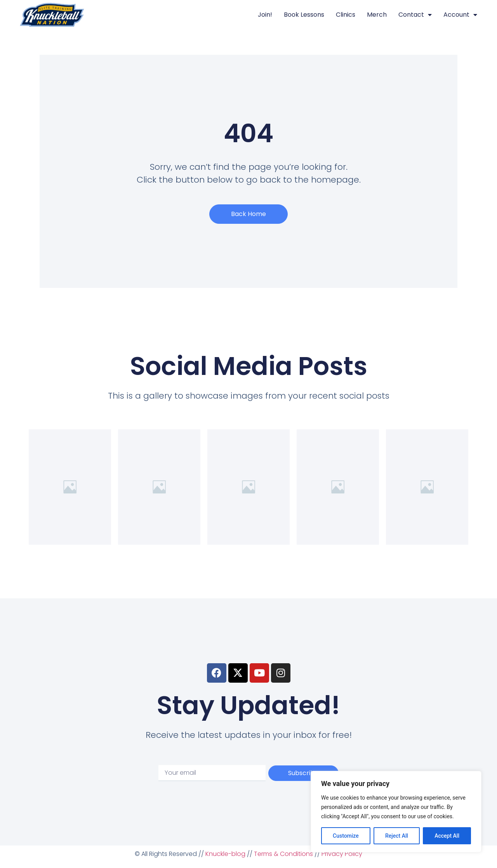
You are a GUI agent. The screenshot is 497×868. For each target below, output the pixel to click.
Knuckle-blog (225, 854)
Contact (415, 15)
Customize (346, 836)
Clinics (346, 15)
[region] (396, 812)
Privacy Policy (342, 854)
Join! (265, 15)
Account (460, 15)
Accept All (447, 836)
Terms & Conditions (283, 854)
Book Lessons (304, 15)
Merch (377, 15)
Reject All (397, 836)
